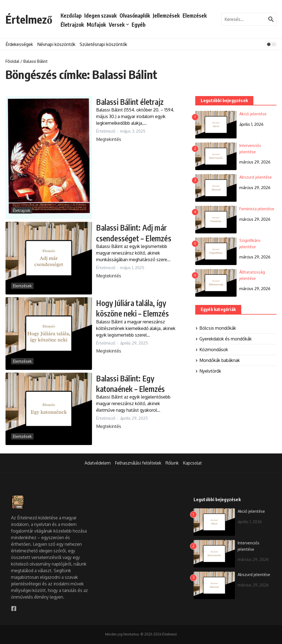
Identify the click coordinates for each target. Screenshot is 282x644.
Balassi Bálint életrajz (136, 101)
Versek (119, 24)
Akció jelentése (254, 114)
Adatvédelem (97, 463)
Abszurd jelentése (256, 177)
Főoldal (12, 61)
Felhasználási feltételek (137, 463)
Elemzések (195, 15)
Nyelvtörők (208, 371)
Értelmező (29, 19)
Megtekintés (109, 139)
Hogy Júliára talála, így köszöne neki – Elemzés (131, 313)
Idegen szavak (101, 15)
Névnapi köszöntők (56, 44)
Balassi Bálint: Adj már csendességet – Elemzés (132, 238)
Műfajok (96, 24)
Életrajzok (72, 24)
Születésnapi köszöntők (103, 44)
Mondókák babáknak (218, 360)
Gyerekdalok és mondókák (223, 339)
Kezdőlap (71, 15)
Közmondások (212, 350)
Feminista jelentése (257, 209)
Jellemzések (166, 15)
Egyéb (139, 24)
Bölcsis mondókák (216, 328)
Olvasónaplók (135, 15)
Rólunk (172, 463)
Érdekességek (19, 44)
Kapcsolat (193, 463)
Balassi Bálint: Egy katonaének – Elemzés (137, 383)
